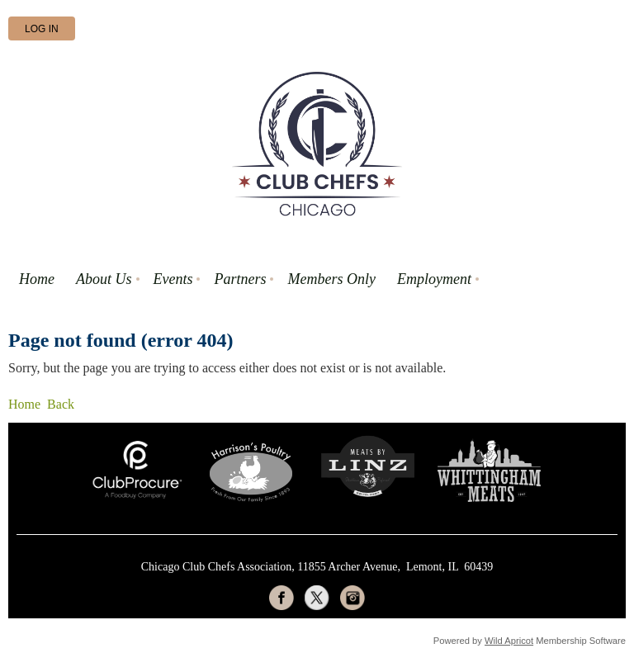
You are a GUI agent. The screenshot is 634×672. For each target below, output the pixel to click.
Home (24, 404)
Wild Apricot (509, 641)
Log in (42, 29)
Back (61, 404)
